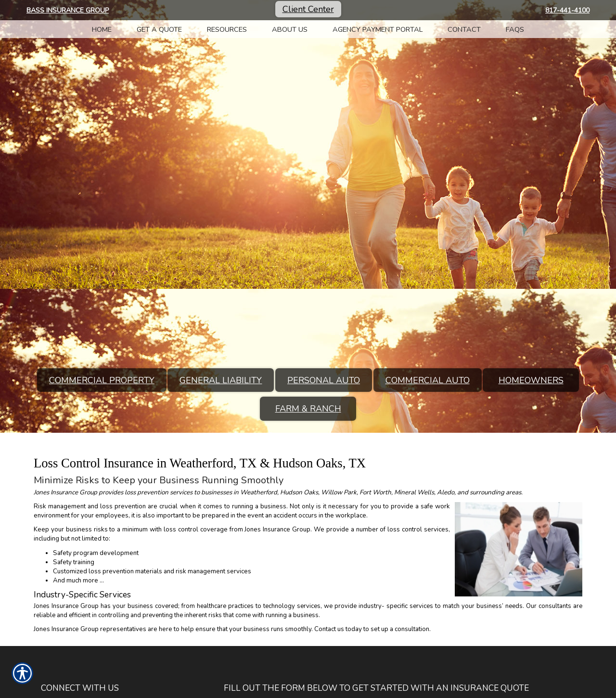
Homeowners (531, 380)
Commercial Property (102, 380)
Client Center (308, 9)
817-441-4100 (567, 10)
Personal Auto (324, 380)
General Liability (221, 380)
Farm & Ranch (308, 409)
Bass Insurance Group (68, 10)
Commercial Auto (428, 380)
